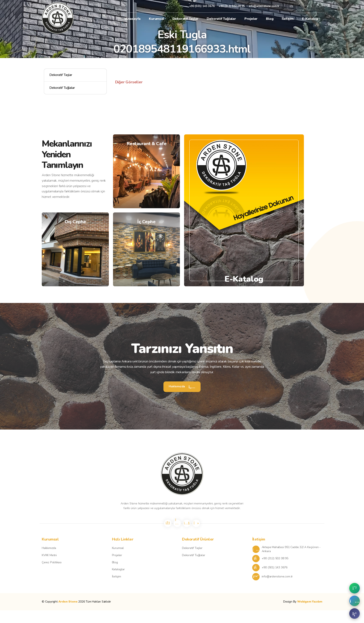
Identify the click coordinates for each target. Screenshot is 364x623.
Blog (270, 19)
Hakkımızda (182, 386)
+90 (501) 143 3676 (202, 6)
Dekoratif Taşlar (185, 19)
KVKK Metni (49, 555)
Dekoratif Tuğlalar (221, 19)
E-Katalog (310, 19)
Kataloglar (118, 569)
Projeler (251, 19)
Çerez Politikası (52, 562)
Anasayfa (133, 19)
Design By (303, 602)
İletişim (288, 19)
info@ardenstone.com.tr (264, 6)
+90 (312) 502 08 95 (232, 6)
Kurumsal (156, 19)
